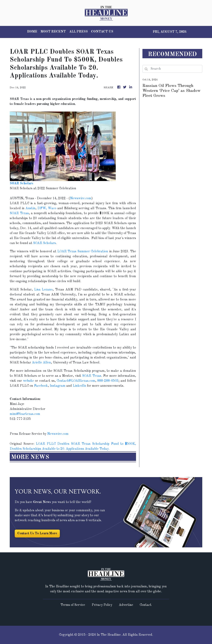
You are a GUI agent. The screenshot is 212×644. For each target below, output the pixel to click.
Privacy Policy (102, 605)
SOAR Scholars (45, 243)
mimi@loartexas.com (25, 414)
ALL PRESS (78, 32)
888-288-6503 (108, 381)
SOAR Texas (19, 213)
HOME (32, 32)
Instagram (58, 386)
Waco (52, 208)
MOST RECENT (53, 32)
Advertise (126, 605)
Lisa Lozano (43, 290)
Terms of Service (73, 605)
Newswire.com (81, 198)
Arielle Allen (41, 363)
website (28, 381)
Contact (146, 605)
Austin (30, 208)
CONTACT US (102, 32)
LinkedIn (79, 386)
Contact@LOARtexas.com (76, 381)
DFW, (43, 208)
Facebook (41, 386)
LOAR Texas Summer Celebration (83, 252)
